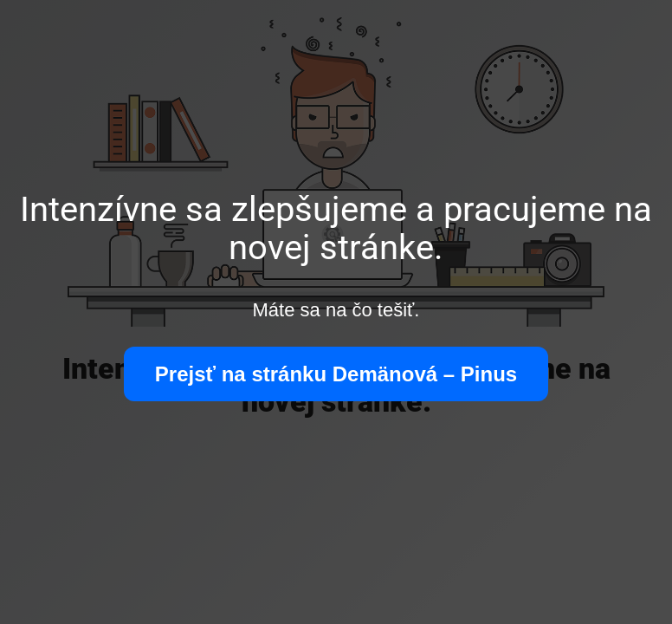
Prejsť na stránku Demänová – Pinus (336, 374)
